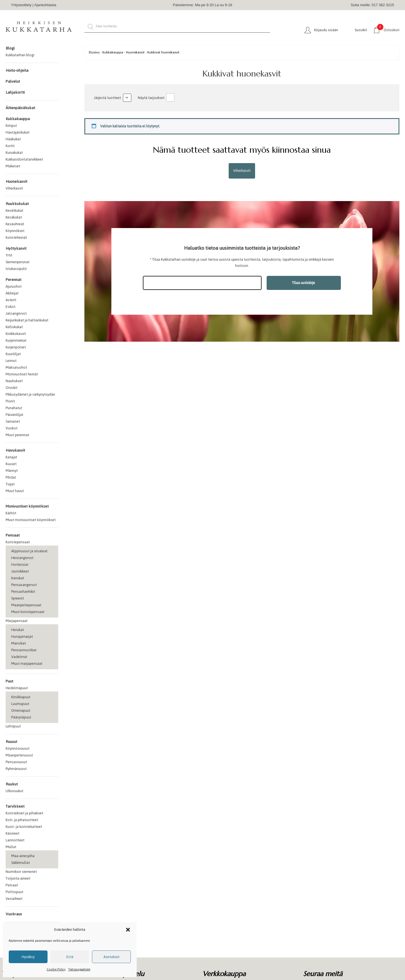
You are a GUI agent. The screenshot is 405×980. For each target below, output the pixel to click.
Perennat (13, 280)
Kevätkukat (14, 210)
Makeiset (13, 166)
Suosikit (361, 30)
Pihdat (11, 477)
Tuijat (10, 484)
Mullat (11, 847)
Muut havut (15, 491)
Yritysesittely (21, 5)
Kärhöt (11, 513)
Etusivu (94, 52)
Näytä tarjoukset (151, 98)
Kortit (10, 146)
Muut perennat (17, 435)
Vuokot (12, 428)
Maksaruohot (16, 367)
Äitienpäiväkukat (20, 108)
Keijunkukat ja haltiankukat (27, 320)
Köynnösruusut (18, 748)
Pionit (10, 401)
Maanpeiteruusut (19, 755)
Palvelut (13, 81)
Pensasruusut (16, 762)
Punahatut (14, 408)
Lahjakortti (15, 92)
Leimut (11, 361)
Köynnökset (15, 231)
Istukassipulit (16, 269)
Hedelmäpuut (17, 688)
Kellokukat (14, 327)
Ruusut (11, 742)
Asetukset (112, 957)
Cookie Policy (56, 969)
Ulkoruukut (14, 791)
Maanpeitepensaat (26, 605)
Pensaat (13, 535)
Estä (70, 957)
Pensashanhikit (23, 592)
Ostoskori (388, 30)
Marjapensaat (17, 621)
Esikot (11, 307)
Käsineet (13, 833)
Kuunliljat (13, 354)
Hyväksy (28, 957)
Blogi (10, 48)
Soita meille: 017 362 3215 (372, 5)
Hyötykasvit (16, 248)
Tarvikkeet (15, 806)
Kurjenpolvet (16, 347)
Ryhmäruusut (16, 769)
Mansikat (19, 643)
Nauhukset (14, 381)
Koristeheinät (16, 237)
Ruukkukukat (17, 204)
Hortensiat (20, 565)
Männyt (12, 471)
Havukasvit (15, 450)
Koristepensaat (18, 542)
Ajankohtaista (45, 5)
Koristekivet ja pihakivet (24, 813)
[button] (128, 930)
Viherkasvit (14, 188)
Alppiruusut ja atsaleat (29, 551)
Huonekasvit (16, 182)
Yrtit (9, 255)
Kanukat (18, 578)
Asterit (11, 300)
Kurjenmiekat (16, 340)
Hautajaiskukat (18, 132)
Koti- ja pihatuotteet (22, 820)
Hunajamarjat (22, 637)
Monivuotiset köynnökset (27, 506)
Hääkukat (13, 139)
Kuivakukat (14, 153)
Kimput (11, 126)
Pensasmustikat (24, 650)
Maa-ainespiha (23, 856)
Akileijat (12, 293)
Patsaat (12, 885)
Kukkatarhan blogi (20, 55)
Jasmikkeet (20, 571)
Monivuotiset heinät (22, 374)
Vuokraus (14, 914)
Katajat (11, 457)
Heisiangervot (22, 558)
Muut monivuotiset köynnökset (31, 520)
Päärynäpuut (21, 717)
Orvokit (12, 388)
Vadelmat (19, 657)
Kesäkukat (14, 217)
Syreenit (18, 598)
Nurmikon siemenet (21, 872)
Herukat (18, 630)
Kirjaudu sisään (326, 30)
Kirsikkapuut (21, 697)
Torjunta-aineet (18, 878)
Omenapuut (21, 710)
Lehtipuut (13, 726)
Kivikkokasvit (16, 334)
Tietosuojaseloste (79, 969)
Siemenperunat (18, 262)
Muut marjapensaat (27, 664)
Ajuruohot (14, 286)
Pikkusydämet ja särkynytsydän (30, 394)
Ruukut (12, 784)
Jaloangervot (16, 313)
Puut (9, 681)
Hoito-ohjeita (17, 70)
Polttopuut (14, 892)
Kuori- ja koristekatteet (24, 827)
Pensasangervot (24, 585)
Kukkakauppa (18, 119)
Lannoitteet (15, 840)
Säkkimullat (21, 863)
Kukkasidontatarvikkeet (24, 159)
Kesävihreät (15, 224)
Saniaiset (13, 421)
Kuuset (11, 464)
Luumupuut (20, 704)
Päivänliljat (14, 415)
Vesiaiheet (14, 899)
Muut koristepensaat (28, 612)
